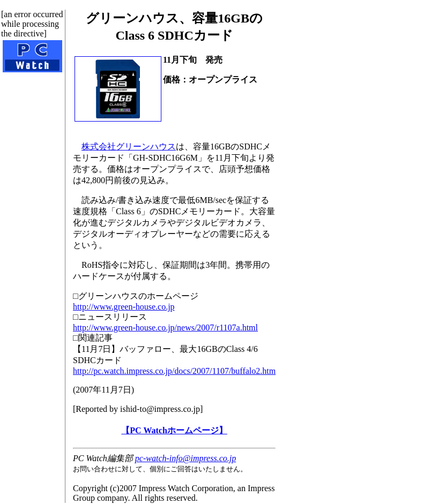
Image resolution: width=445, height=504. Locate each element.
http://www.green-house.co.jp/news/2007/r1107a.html (165, 328)
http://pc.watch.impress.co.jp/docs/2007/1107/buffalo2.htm (174, 371)
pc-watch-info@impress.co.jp (186, 458)
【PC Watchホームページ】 (174, 430)
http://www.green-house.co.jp (124, 307)
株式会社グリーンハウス (129, 146)
